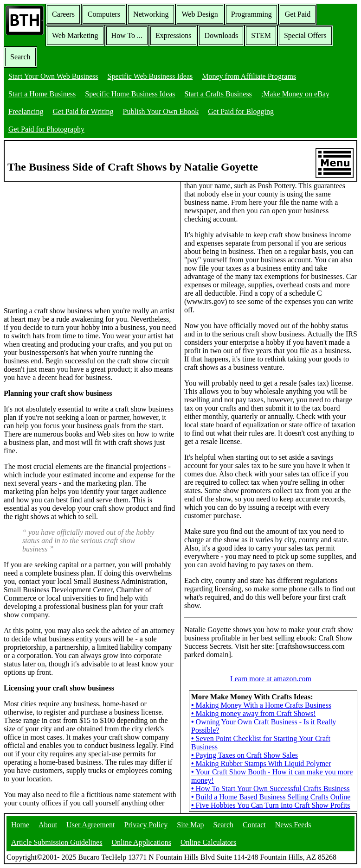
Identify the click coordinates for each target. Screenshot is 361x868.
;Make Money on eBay (295, 94)
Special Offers (305, 35)
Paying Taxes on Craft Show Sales (245, 755)
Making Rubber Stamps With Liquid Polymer (261, 763)
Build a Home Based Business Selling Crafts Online (271, 797)
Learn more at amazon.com (271, 679)
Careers (63, 14)
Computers (104, 14)
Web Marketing (75, 35)
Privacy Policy (146, 825)
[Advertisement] (73, 240)
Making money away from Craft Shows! (254, 713)
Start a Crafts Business (218, 94)
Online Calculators (208, 842)
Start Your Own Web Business (53, 76)
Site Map (190, 825)
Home (20, 825)
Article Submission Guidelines (57, 842)
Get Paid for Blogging (241, 111)
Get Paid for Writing (83, 111)
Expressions (173, 35)
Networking (151, 14)
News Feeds (293, 825)
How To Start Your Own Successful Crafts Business (271, 789)
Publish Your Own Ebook (161, 111)
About (48, 825)
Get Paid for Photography (46, 129)
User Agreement (90, 825)
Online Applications (141, 842)
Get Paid (298, 14)
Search (20, 57)
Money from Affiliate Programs (249, 76)
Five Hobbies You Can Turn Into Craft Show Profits (271, 805)
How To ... (127, 35)
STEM (261, 35)
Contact (254, 825)
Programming (251, 14)
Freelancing (26, 111)
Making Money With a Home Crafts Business (261, 705)
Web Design (200, 14)
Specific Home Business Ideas (130, 94)
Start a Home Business (42, 94)
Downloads (221, 35)
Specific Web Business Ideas (150, 76)
